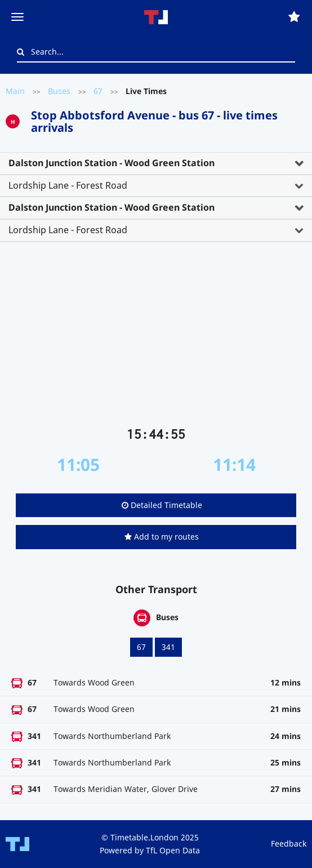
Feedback (289, 843)
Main (15, 91)
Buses (59, 91)
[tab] (156, 163)
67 (98, 91)
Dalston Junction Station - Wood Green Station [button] (112, 163)
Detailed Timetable (162, 505)
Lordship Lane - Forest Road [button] (68, 185)
